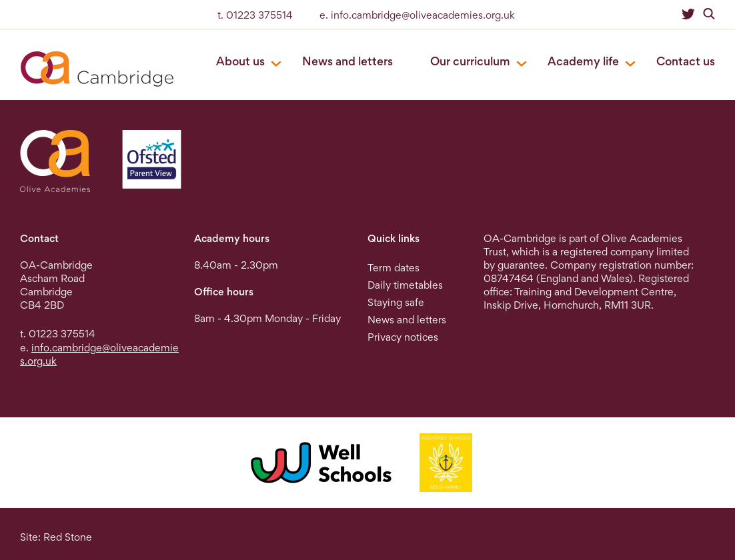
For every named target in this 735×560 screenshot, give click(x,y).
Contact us (686, 61)
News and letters (347, 61)
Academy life (583, 61)
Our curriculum (470, 61)
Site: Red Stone (56, 537)
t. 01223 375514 (255, 15)
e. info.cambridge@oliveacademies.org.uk (417, 15)
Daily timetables (405, 285)
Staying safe (396, 302)
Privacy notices (403, 337)
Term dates (394, 268)
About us (240, 61)
